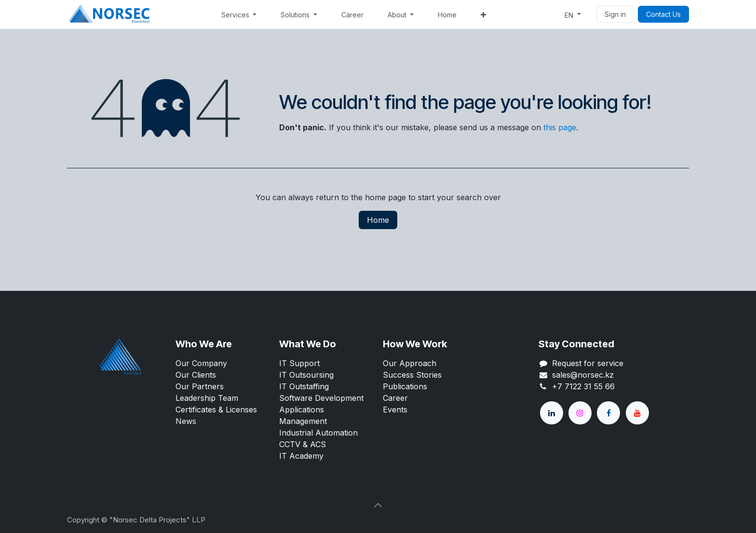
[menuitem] (239, 15)
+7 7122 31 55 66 (583, 386)
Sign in (615, 14)
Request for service (588, 363)
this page (560, 127)
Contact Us (663, 14)
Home (378, 220)
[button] (378, 505)
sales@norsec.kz (583, 375)
